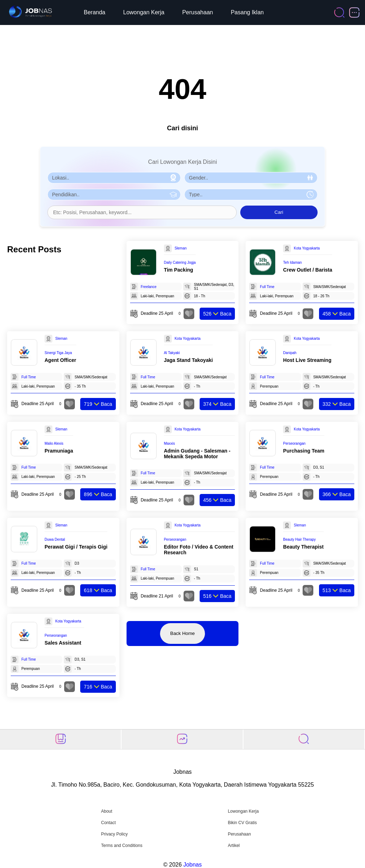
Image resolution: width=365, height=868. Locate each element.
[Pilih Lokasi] (114, 178)
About (106, 811)
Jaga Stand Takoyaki (188, 360)
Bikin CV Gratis (242, 823)
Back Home (183, 633)
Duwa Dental (55, 539)
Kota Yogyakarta (307, 248)
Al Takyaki (172, 353)
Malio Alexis (54, 443)
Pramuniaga (59, 451)
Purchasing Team (304, 451)
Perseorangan (294, 443)
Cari (279, 212)
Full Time (267, 287)
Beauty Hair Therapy (299, 539)
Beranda (95, 12)
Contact (108, 823)
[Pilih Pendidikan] (114, 195)
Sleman (181, 248)
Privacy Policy (114, 834)
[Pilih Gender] (251, 178)
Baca (217, 314)
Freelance (149, 287)
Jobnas (192, 865)
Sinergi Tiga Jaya (58, 353)
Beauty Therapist (303, 547)
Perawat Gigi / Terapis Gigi (76, 547)
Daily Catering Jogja (180, 263)
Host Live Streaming (307, 360)
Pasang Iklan (247, 12)
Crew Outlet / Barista (308, 270)
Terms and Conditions (122, 846)
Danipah (290, 353)
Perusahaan (197, 12)
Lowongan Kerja (144, 12)
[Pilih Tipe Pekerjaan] (251, 195)
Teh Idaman (292, 263)
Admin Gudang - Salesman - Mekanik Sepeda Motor (197, 454)
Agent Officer (60, 360)
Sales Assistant (63, 643)
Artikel (234, 846)
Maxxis (169, 443)
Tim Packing (179, 270)
